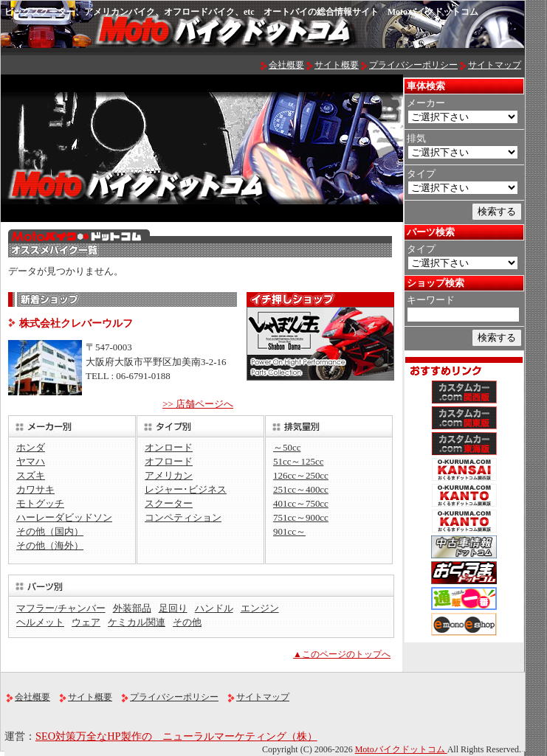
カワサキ (35, 489)
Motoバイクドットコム (401, 749)
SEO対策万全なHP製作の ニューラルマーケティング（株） (176, 736)
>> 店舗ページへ (198, 404)
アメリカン (169, 475)
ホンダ (31, 447)
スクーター (169, 503)
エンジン (260, 608)
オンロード (169, 447)
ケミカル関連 (137, 622)
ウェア (86, 622)
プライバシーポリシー (413, 65)
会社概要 (286, 65)
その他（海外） (50, 545)
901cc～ (289, 531)
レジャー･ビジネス (186, 489)
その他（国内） (50, 531)
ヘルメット (40, 622)
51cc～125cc (298, 461)
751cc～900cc (301, 517)
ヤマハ (31, 461)
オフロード (169, 461)
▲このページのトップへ (342, 654)
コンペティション (183, 517)
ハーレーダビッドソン (64, 517)
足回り (173, 608)
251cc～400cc (301, 489)
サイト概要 (337, 65)
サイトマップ (495, 65)
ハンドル (214, 608)
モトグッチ (40, 503)
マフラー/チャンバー (61, 608)
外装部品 (132, 608)
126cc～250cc (301, 475)
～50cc (287, 447)
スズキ (31, 475)
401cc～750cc (301, 503)
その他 (187, 622)
